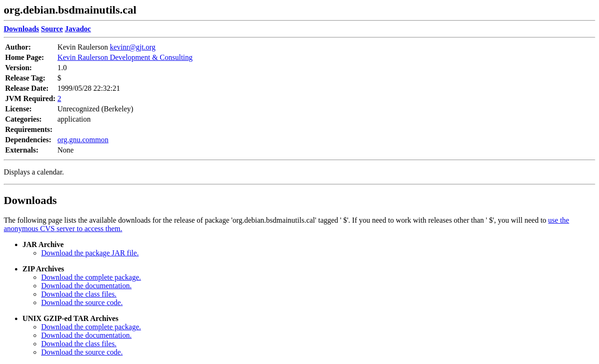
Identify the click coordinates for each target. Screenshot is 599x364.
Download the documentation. (86, 286)
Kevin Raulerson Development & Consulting (125, 57)
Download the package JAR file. (90, 253)
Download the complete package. (91, 277)
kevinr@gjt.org (133, 47)
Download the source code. (82, 302)
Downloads (30, 200)
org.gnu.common (83, 140)
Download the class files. (79, 294)
